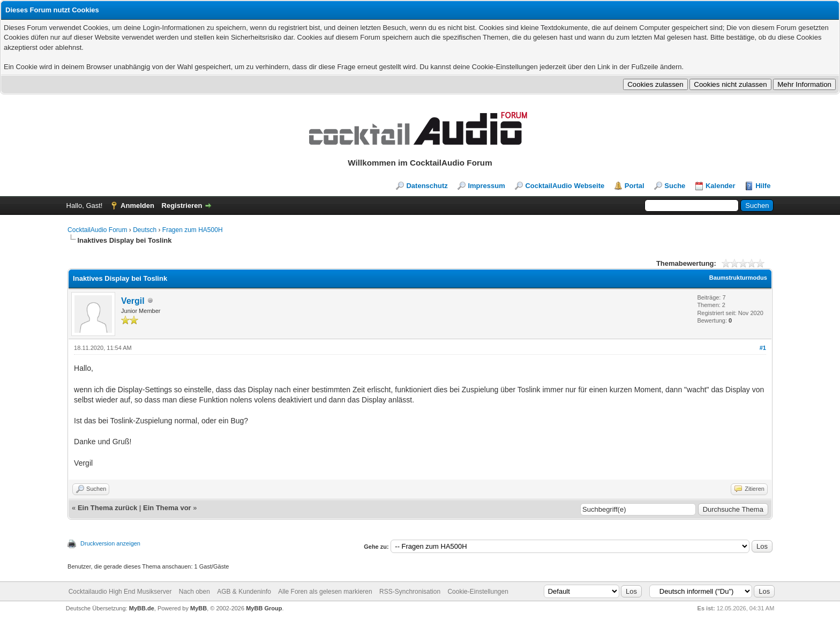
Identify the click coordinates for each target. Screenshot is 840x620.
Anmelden (137, 206)
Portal (635, 186)
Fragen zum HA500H (193, 230)
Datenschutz (427, 186)
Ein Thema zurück (107, 508)
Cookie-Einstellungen (478, 592)
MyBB (198, 608)
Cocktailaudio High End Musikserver (120, 592)
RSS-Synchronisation (410, 592)
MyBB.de (142, 608)
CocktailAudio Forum (97, 230)
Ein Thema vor (167, 508)
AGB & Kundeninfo (244, 592)
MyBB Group (264, 608)
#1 (763, 348)
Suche (675, 186)
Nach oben (194, 592)
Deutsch (145, 230)
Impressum (486, 186)
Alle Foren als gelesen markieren (325, 592)
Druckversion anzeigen (110, 543)
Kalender (721, 186)
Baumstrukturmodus (738, 278)
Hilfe (763, 186)
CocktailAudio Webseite (565, 186)
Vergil (133, 301)
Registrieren (182, 206)
